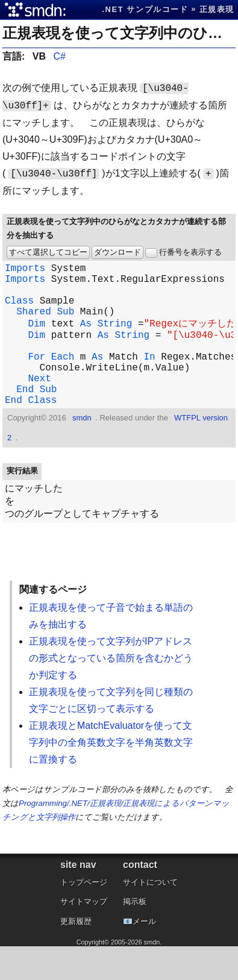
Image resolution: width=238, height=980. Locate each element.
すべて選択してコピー (48, 252)
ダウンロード (117, 252)
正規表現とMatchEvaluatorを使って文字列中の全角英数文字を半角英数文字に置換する (111, 776)
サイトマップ (84, 935)
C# (59, 56)
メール (144, 955)
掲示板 (135, 935)
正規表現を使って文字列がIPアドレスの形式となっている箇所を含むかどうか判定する (111, 692)
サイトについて (150, 916)
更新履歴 (76, 955)
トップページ (84, 916)
